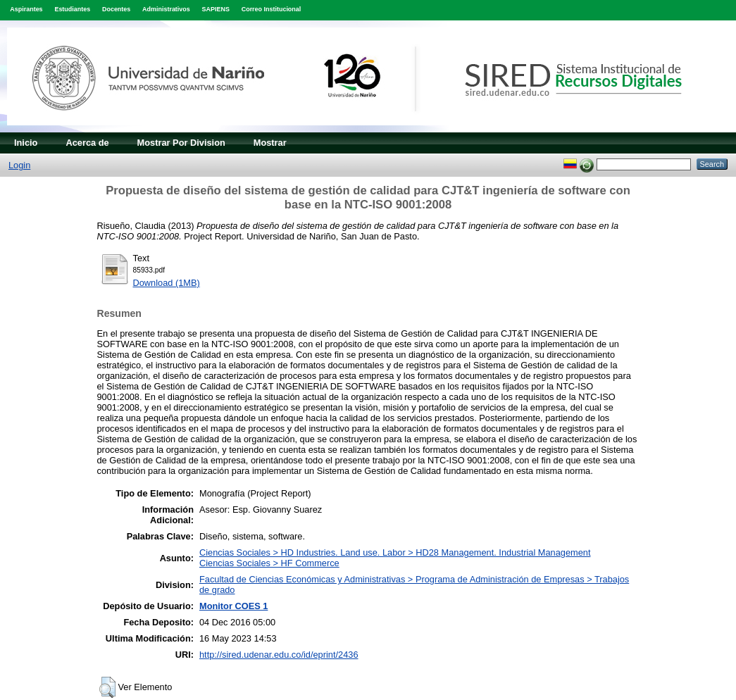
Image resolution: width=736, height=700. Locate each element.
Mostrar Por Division (181, 143)
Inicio (26, 143)
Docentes (116, 9)
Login (19, 165)
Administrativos (166, 9)
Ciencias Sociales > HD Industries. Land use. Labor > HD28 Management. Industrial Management (395, 552)
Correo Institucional (272, 9)
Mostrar (270, 143)
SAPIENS (216, 9)
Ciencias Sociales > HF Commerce (269, 563)
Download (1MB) (167, 283)
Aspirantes (26, 9)
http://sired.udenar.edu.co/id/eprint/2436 (279, 655)
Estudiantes (72, 9)
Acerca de (87, 143)
